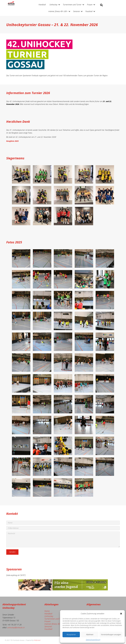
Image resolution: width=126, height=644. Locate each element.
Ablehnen (90, 634)
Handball (42, 5)
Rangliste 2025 (12, 141)
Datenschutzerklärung (93, 640)
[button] (121, 614)
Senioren (76, 11)
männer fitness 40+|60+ (58, 11)
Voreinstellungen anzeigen (111, 634)
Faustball (89, 11)
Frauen (90, 5)
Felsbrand (37, 640)
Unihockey (53, 5)
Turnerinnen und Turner (72, 5)
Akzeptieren (71, 634)
